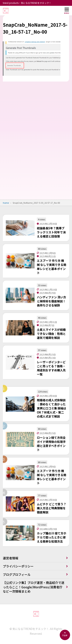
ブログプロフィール (17, 574)
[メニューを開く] (67, 11)
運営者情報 (11, 558)
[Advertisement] (36, 152)
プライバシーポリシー (18, 566)
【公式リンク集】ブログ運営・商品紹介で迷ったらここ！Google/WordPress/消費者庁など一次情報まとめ (34, 587)
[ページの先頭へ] (65, 635)
